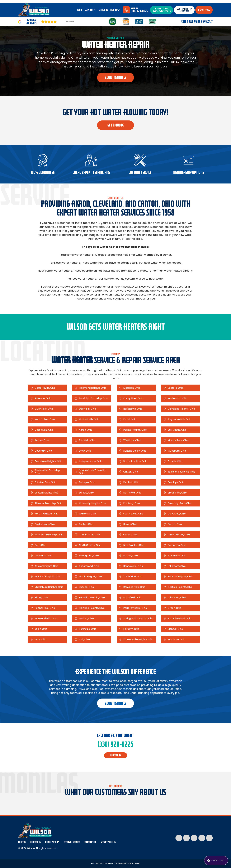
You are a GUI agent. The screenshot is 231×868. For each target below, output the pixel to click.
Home (79, 10)
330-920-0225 (140, 11)
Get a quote (116, 125)
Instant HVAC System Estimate (162, 10)
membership (90, 842)
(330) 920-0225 (115, 744)
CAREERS (103, 10)
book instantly (115, 77)
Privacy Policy (52, 842)
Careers (22, 842)
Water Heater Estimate (184, 10)
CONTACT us (116, 755)
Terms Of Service (72, 842)
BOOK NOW (204, 10)
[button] (91, 10)
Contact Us (36, 842)
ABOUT (114, 10)
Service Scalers (108, 842)
